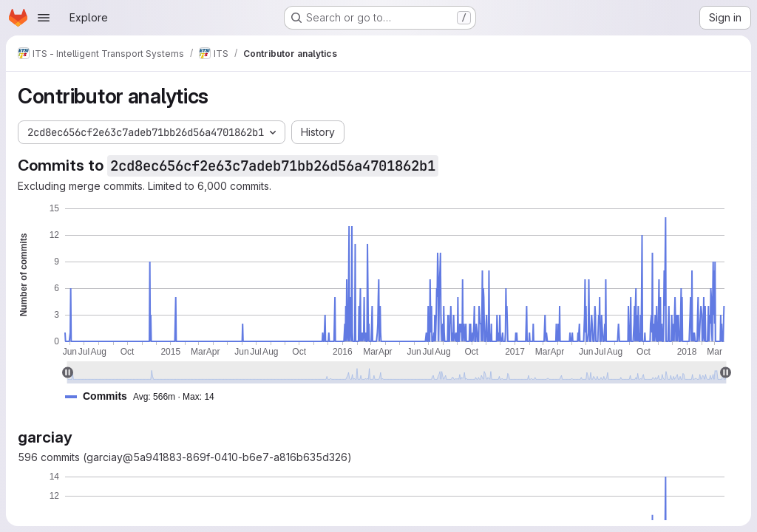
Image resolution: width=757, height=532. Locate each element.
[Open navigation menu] (44, 18)
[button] (146, 396)
